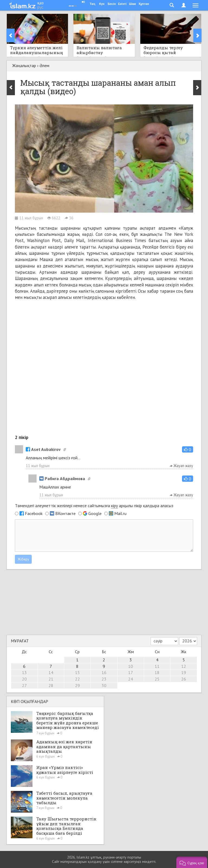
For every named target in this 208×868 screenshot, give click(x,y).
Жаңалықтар (24, 65)
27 (24, 685)
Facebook (34, 513)
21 (51, 679)
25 (157, 679)
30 (104, 685)
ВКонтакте (65, 513)
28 (51, 685)
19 (184, 672)
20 (24, 679)
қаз (40, 3)
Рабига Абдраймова (62, 478)
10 (131, 666)
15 (77, 672)
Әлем (44, 65)
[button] (188, 449)
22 (77, 679)
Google (95, 513)
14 (51, 672)
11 (157, 666)
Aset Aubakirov (43, 449)
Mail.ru (120, 513)
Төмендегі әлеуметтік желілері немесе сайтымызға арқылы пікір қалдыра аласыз (94, 506)
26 (184, 679)
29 (77, 685)
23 (104, 679)
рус (40, 7)
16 (104, 672)
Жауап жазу (181, 466)
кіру (114, 506)
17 (131, 672)
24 (131, 679)
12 (184, 666)
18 (157, 672)
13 (24, 672)
